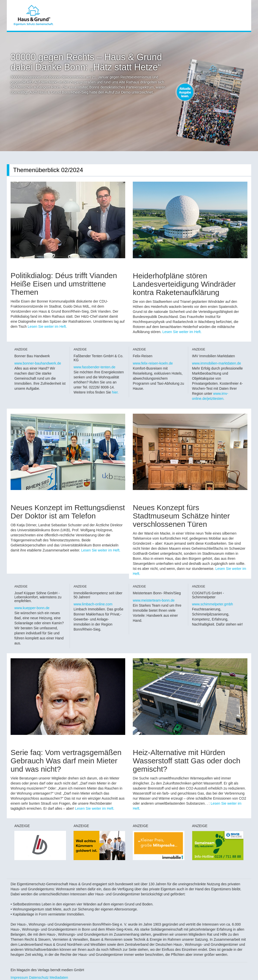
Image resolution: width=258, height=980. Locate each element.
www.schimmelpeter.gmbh (213, 604)
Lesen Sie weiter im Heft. (47, 326)
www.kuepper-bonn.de (32, 608)
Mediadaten (59, 977)
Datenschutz (39, 977)
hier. (115, 392)
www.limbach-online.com (93, 604)
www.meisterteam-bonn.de (154, 600)
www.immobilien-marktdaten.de (217, 363)
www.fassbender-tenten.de (94, 367)
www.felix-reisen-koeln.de (153, 363)
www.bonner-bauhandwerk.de (38, 363)
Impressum (19, 977)
